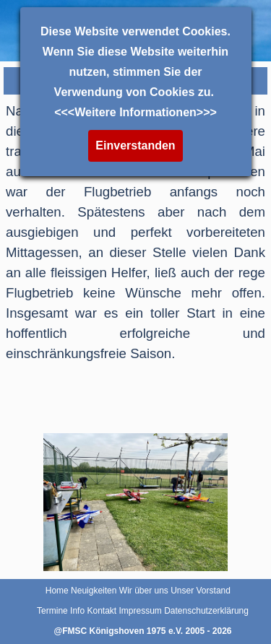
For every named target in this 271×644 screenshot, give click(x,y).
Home (57, 591)
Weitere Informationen (135, 112)
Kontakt (102, 611)
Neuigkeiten (94, 591)
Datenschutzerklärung (206, 611)
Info (77, 611)
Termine (52, 611)
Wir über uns (144, 591)
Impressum (141, 611)
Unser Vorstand (201, 591)
